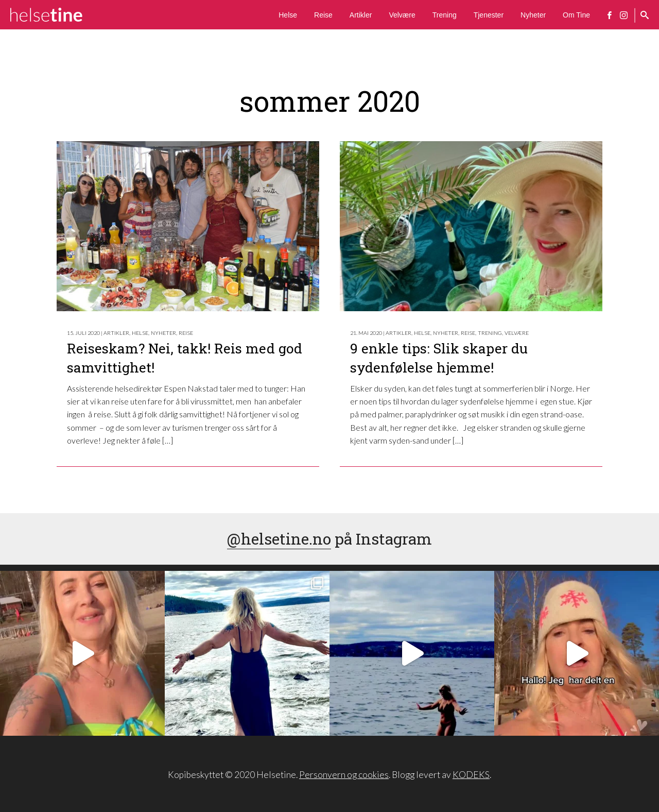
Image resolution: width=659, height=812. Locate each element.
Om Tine (576, 15)
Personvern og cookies (344, 775)
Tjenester (489, 15)
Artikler (361, 15)
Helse (288, 15)
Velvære (402, 15)
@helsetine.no (279, 539)
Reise (323, 15)
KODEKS (471, 775)
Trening (445, 15)
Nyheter (533, 15)
